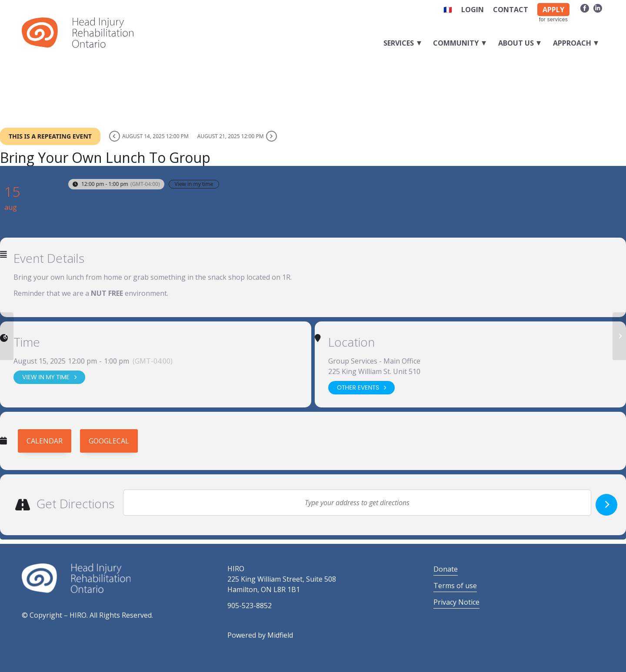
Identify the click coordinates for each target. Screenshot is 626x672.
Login (473, 10)
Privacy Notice (456, 602)
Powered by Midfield (260, 635)
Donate (446, 569)
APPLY (553, 10)
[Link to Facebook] (584, 8)
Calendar (45, 441)
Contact (511, 10)
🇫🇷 (448, 10)
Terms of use (455, 586)
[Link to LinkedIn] (598, 8)
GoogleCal (109, 441)
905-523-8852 (250, 606)
